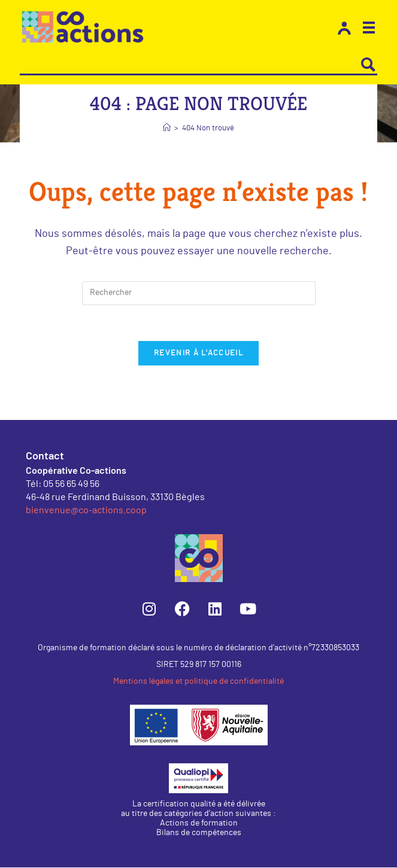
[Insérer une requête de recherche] (199, 293)
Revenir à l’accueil (198, 354)
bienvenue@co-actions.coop (86, 510)
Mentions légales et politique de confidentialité (198, 682)
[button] (369, 29)
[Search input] (190, 65)
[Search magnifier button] (368, 65)
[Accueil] (167, 128)
